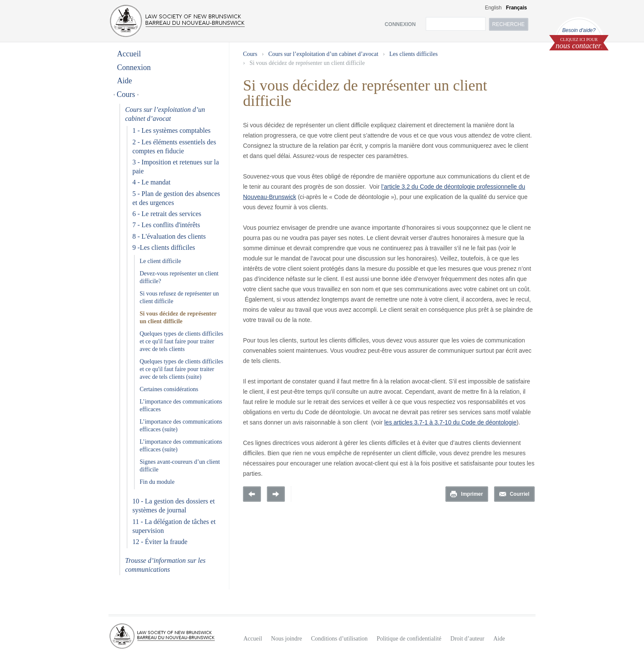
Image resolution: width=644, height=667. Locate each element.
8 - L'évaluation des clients (169, 236)
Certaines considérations (169, 389)
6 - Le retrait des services (167, 214)
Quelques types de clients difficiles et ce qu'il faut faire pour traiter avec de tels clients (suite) (181, 369)
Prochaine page (276, 494)
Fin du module (157, 482)
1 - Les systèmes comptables (171, 130)
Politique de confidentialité (409, 639)
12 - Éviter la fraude (160, 542)
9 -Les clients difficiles (164, 247)
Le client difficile (160, 261)
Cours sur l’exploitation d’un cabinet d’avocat (323, 54)
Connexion (134, 67)
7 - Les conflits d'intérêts (166, 225)
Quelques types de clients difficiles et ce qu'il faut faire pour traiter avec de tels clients (181, 341)
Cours (126, 94)
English (493, 8)
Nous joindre (287, 639)
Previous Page (252, 494)
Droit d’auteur (468, 639)
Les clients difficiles (414, 54)
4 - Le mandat (151, 182)
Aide (124, 81)
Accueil (129, 54)
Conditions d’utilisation (339, 639)
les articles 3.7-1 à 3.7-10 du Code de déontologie (451, 422)
